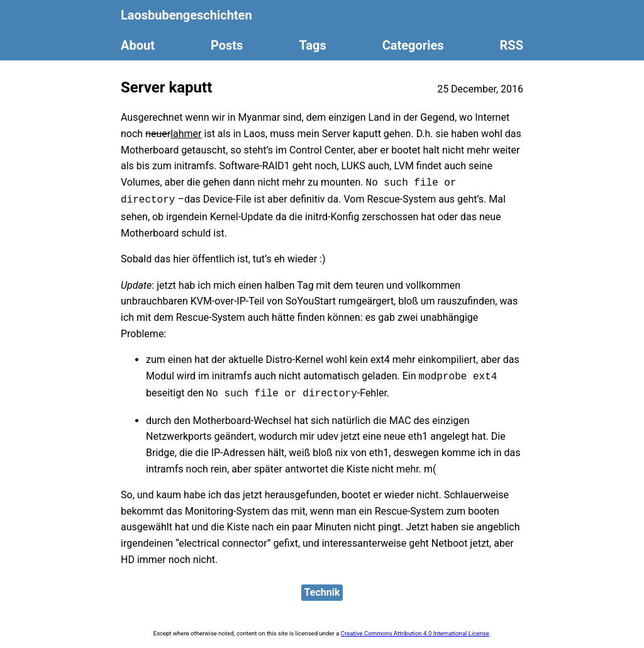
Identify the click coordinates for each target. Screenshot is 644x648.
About (138, 45)
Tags (312, 45)
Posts (227, 45)
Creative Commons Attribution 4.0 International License (415, 633)
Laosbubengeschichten (186, 15)
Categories (413, 45)
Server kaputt (166, 87)
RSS (512, 45)
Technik (322, 592)
